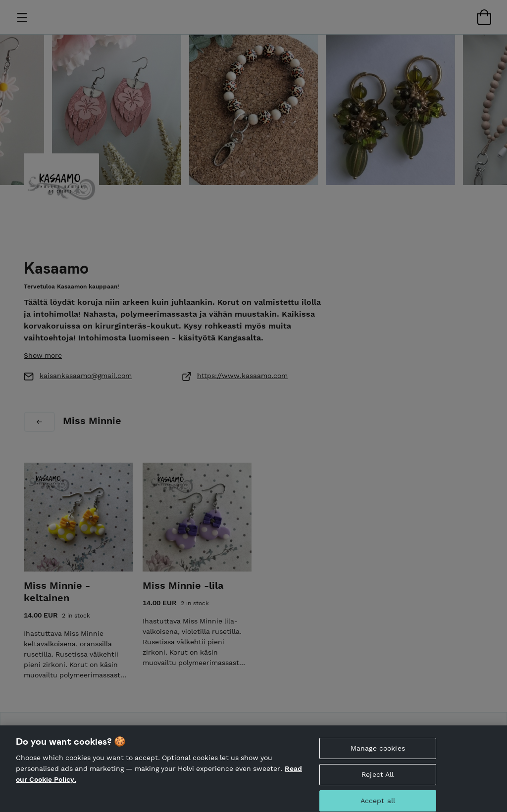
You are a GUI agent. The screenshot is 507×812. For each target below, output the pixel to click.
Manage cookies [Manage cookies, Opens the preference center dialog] (378, 752)
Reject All (378, 778)
